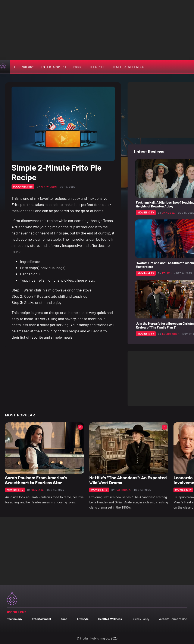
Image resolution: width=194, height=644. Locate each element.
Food (78, 67)
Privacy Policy (140, 619)
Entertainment (54, 67)
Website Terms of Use (173, 619)
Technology (24, 67)
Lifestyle (97, 67)
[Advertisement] (97, 30)
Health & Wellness (128, 67)
